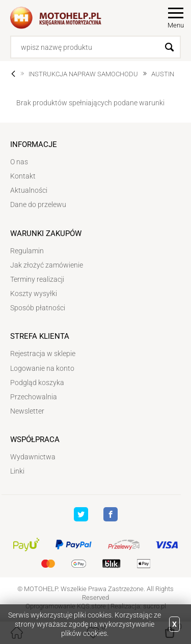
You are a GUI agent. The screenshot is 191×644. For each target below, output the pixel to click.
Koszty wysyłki (34, 294)
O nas (19, 162)
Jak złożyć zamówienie (47, 265)
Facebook (111, 514)
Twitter (81, 514)
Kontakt (23, 176)
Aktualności (29, 190)
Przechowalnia (34, 397)
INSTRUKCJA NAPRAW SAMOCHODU (83, 74)
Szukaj (169, 47)
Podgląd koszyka (37, 383)
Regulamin (27, 251)
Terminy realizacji (37, 279)
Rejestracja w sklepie (43, 354)
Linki (17, 471)
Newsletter (27, 411)
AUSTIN (163, 74)
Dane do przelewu (38, 204)
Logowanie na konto (42, 368)
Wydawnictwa (33, 457)
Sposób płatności (38, 308)
